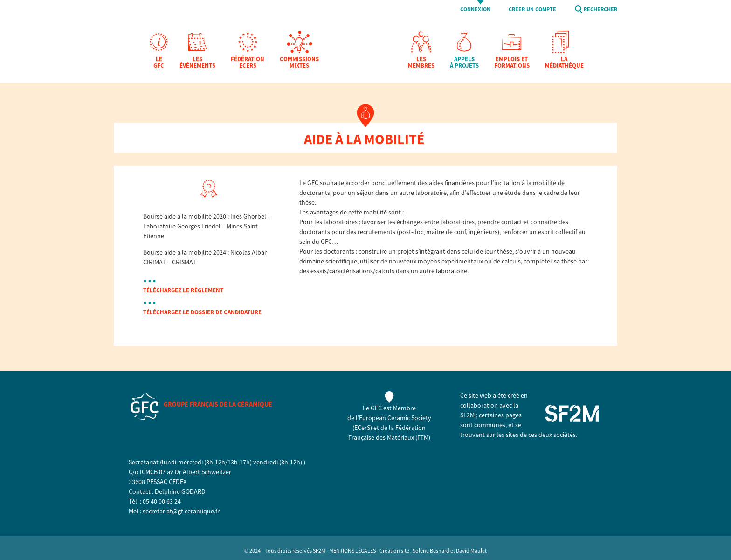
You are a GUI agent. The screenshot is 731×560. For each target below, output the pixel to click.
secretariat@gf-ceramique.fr (181, 511)
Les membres (421, 63)
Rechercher (600, 10)
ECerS (362, 428)
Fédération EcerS (248, 63)
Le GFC (159, 63)
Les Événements (197, 63)
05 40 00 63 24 (162, 501)
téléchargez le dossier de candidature (202, 312)
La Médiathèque (564, 63)
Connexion (475, 10)
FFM (423, 437)
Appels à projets (464, 63)
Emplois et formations (512, 63)
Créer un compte (532, 10)
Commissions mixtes (299, 63)
